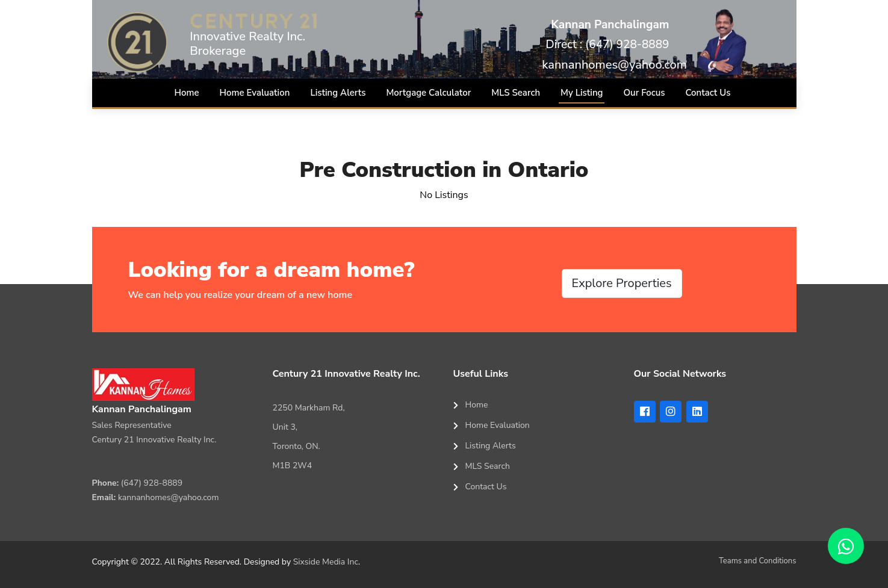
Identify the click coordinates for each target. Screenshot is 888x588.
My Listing (582, 93)
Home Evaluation (255, 93)
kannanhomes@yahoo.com (614, 65)
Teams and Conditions (758, 561)
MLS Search (516, 93)
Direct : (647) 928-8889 (607, 45)
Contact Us (708, 93)
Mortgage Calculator (428, 93)
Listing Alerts (338, 93)
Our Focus (644, 93)
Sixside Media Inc (326, 562)
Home (187, 93)
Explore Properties (622, 283)
